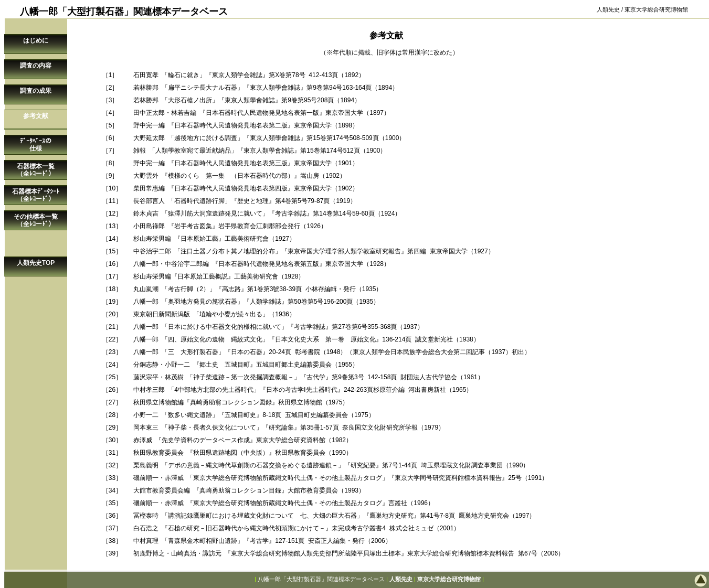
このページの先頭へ (667, 580)
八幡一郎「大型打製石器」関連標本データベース (321, 579)
